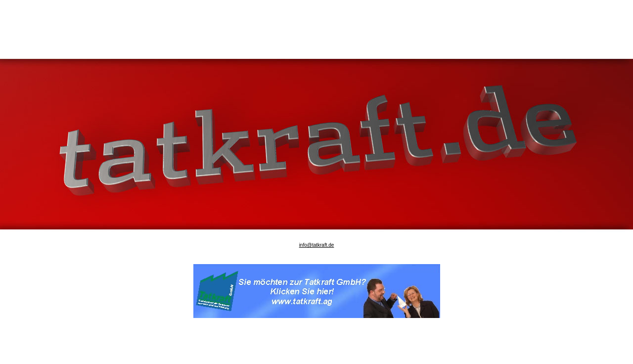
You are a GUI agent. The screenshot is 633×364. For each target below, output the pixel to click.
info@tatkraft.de (317, 241)
